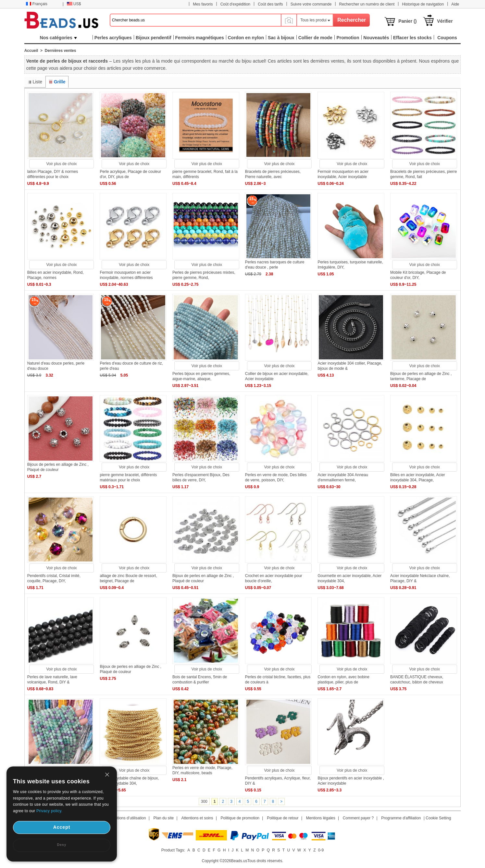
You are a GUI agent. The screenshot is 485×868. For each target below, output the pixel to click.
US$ (74, 4)
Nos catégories (58, 38)
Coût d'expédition (235, 4)
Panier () (407, 21)
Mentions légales (321, 818)
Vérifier (445, 21)
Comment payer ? (358, 818)
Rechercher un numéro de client (367, 4)
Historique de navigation (423, 4)
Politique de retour (283, 818)
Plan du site (164, 818)
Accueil (31, 51)
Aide (455, 4)
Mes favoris (203, 4)
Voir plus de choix (62, 164)
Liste (37, 82)
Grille (60, 82)
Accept (62, 827)
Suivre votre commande (311, 4)
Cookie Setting (438, 818)
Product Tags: (173, 850)
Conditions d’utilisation (126, 818)
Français (37, 4)
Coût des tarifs (270, 4)
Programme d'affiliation (401, 818)
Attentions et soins (197, 818)
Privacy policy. (49, 811)
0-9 (321, 850)
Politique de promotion (240, 818)
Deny (62, 845)
